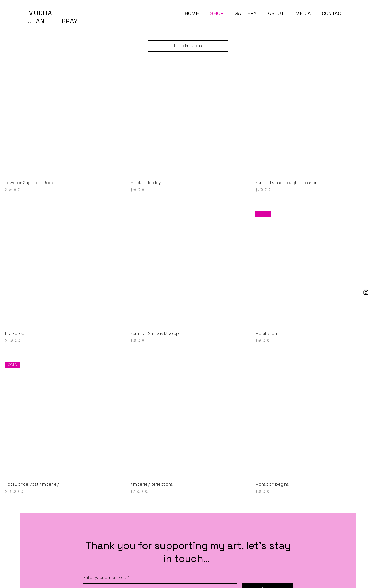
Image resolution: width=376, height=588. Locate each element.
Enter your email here (105, 578)
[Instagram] (366, 292)
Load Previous (188, 46)
